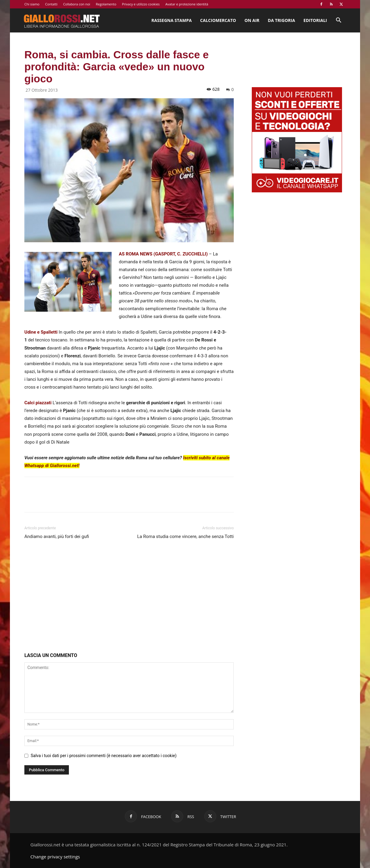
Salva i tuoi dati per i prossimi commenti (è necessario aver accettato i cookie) (104, 756)
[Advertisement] (129, 597)
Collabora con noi (77, 4)
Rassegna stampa (171, 20)
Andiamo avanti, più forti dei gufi (57, 536)
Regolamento (106, 4)
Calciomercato (218, 20)
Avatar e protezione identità (187, 4)
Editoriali (315, 20)
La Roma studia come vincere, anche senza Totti (185, 536)
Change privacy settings (55, 857)
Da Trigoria (281, 20)
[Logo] (62, 20)
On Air (252, 20)
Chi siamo (32, 4)
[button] (338, 21)
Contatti (51, 4)
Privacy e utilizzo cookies (141, 4)
